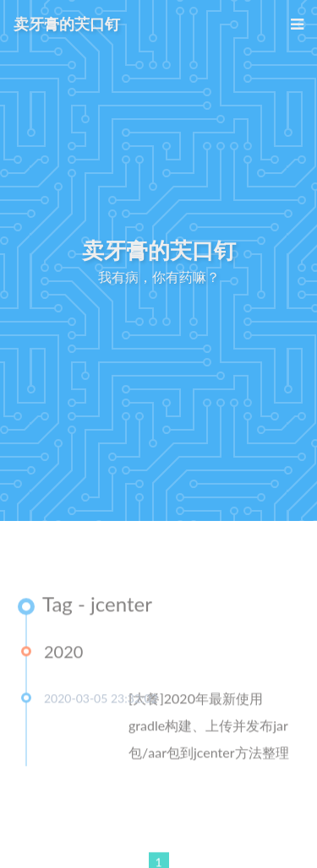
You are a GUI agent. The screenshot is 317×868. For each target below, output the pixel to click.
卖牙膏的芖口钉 (67, 24)
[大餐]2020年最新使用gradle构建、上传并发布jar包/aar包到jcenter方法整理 (209, 727)
